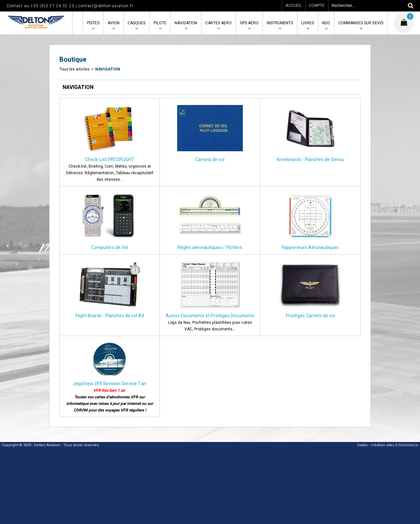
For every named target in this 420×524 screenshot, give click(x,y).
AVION (114, 23)
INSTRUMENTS (280, 23)
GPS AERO (249, 23)
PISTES (93, 23)
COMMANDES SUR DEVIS (361, 23)
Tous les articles (74, 69)
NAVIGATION (186, 23)
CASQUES (136, 23)
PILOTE (160, 23)
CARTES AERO (219, 23)
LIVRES (308, 23)
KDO (326, 23)
